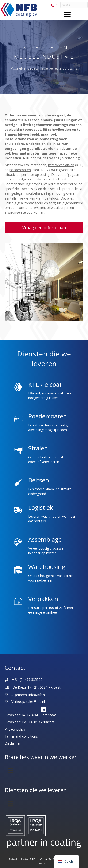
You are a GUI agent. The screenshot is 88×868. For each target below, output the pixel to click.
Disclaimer (13, 743)
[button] (44, 228)
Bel (57, 5)
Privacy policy (15, 729)
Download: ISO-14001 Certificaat (30, 722)
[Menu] (67, 14)
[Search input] (74, 5)
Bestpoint (44, 864)
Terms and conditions (21, 736)
